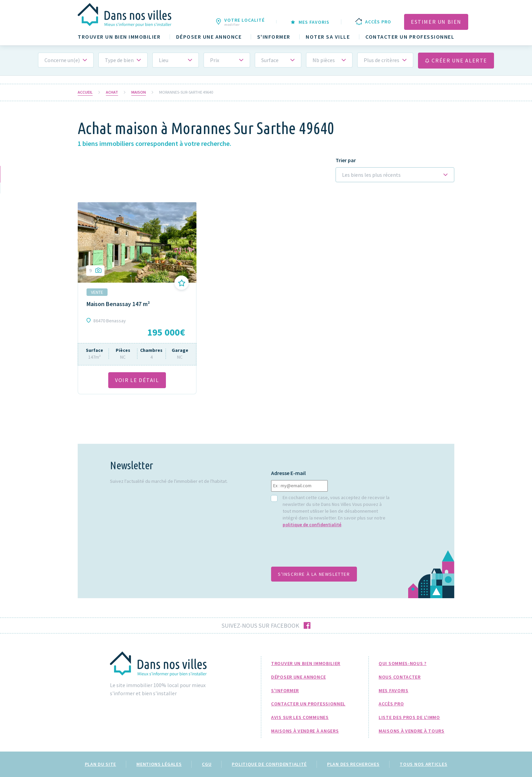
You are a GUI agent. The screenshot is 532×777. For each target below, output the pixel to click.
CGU (207, 764)
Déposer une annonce (209, 37)
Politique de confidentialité (269, 764)
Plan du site (100, 764)
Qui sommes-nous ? (403, 663)
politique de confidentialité (312, 525)
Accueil (85, 92)
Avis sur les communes (300, 717)
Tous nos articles (423, 764)
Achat (112, 92)
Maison (139, 92)
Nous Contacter (400, 677)
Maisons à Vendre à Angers (305, 731)
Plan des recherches (353, 764)
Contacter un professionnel (410, 37)
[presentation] (323, 551)
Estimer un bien (436, 22)
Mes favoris (394, 690)
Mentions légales (159, 764)
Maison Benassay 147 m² (118, 304)
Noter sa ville (328, 37)
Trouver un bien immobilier (119, 37)
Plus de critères (382, 60)
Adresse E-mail (288, 473)
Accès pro (391, 704)
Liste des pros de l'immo (409, 717)
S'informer (274, 37)
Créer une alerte (456, 60)
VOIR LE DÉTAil (137, 380)
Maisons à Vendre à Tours (412, 731)
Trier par (346, 160)
